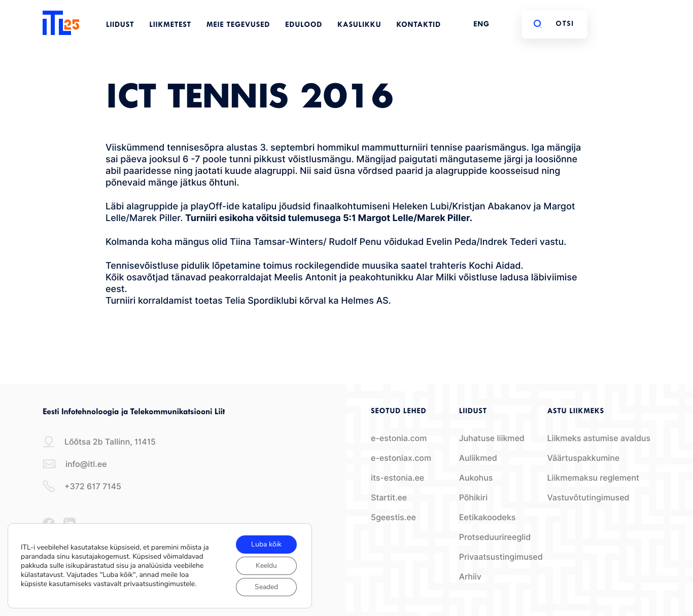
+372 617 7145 (82, 486)
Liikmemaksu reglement (593, 478)
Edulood (304, 25)
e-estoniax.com (401, 458)
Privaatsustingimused (501, 557)
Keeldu (266, 566)
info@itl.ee (75, 464)
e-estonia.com (399, 438)
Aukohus (476, 478)
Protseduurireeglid (495, 537)
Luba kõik (266, 544)
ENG (481, 25)
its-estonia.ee (397, 478)
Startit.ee (389, 498)
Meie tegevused (238, 25)
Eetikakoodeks (488, 517)
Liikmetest (170, 25)
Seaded (266, 587)
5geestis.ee (393, 517)
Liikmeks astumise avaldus (599, 438)
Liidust (120, 25)
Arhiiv (470, 577)
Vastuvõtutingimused (588, 498)
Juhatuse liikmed (492, 438)
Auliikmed (478, 458)
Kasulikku (359, 25)
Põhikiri (473, 498)
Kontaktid (419, 25)
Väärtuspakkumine (583, 458)
